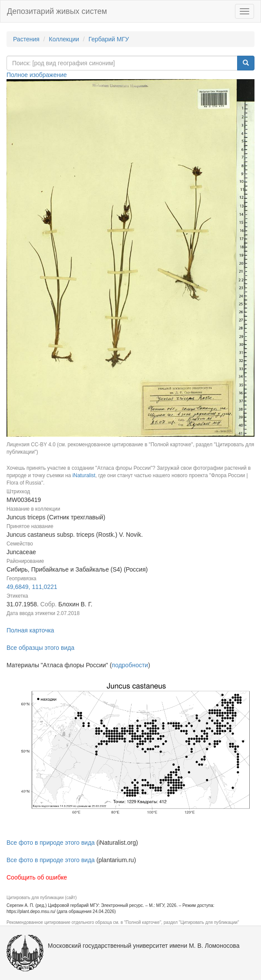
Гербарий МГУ (109, 39)
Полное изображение (37, 75)
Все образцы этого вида (40, 648)
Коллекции (64, 39)
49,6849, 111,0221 (32, 587)
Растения (26, 39)
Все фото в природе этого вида (51, 843)
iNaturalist (84, 475)
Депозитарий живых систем (57, 11)
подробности (130, 665)
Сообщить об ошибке (37, 877)
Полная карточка (30, 630)
